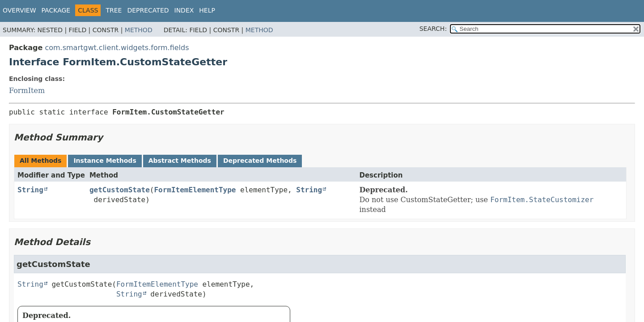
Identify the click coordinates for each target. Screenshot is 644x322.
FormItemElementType (195, 190)
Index (184, 10)
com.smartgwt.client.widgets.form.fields (117, 48)
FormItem (27, 91)
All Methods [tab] (40, 161)
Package (56, 10)
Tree (114, 10)
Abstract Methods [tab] (180, 161)
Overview (19, 10)
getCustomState (120, 190)
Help (207, 10)
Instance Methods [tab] (105, 161)
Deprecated (148, 10)
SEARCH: (433, 29)
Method (139, 30)
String (30, 190)
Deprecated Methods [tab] (260, 161)
